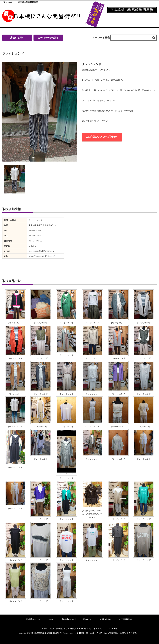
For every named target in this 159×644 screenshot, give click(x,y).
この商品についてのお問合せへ (102, 137)
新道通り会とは (33, 619)
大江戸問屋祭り (126, 619)
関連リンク (88, 619)
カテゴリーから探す (48, 38)
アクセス (51, 619)
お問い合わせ (106, 619)
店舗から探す (17, 38)
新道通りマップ (69, 619)
